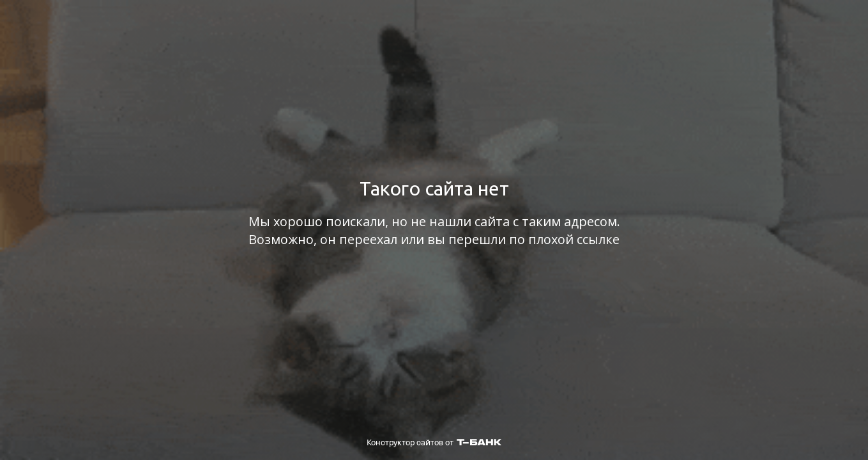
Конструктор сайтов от (434, 442)
